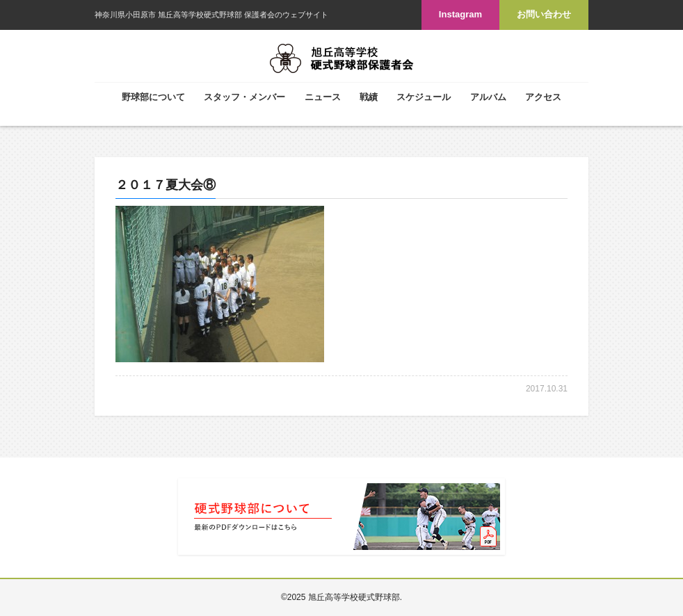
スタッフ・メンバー (244, 97)
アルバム (488, 97)
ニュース (323, 97)
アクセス (543, 97)
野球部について (153, 97)
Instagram (460, 14)
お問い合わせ (544, 14)
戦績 (369, 97)
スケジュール (424, 97)
